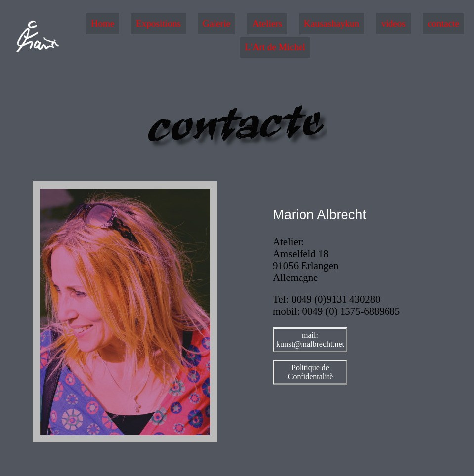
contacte (443, 23)
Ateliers (267, 23)
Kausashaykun (332, 23)
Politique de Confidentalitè (310, 372)
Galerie (216, 23)
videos (393, 23)
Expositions (158, 23)
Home (103, 23)
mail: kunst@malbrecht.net (310, 339)
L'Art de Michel (275, 47)
